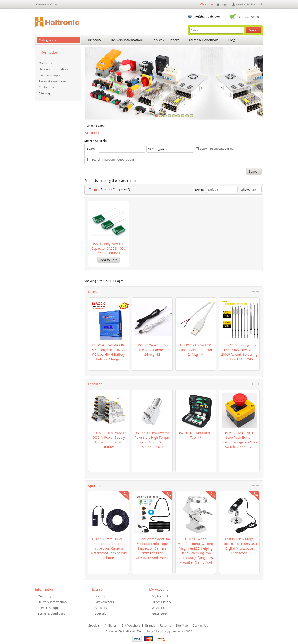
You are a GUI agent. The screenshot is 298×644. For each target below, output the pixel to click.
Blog (232, 40)
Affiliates (101, 608)
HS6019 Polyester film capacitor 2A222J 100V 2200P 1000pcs (109, 248)
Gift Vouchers (104, 602)
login (225, 4)
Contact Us (46, 87)
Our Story (94, 40)
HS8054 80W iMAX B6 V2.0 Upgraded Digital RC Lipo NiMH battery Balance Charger (109, 352)
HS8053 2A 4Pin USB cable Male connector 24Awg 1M (152, 350)
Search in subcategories (217, 149)
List (89, 190)
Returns (165, 625)
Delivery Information (126, 40)
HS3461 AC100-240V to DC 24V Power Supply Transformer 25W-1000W (109, 440)
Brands (100, 596)
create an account (249, 4)
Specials (100, 614)
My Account (160, 596)
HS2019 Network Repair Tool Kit (196, 435)
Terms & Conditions (204, 40)
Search (101, 126)
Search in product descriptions (113, 159)
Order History (161, 602)
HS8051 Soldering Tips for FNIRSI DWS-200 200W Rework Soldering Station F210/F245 (239, 352)
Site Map (45, 93)
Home (89, 126)
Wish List (158, 608)
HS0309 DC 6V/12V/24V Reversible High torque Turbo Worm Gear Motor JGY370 (152, 440)
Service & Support (165, 40)
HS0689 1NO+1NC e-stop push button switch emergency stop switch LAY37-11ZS (239, 440)
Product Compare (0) (115, 189)
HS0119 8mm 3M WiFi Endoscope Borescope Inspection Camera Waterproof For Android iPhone (108, 548)
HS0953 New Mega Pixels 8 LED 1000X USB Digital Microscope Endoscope (239, 546)
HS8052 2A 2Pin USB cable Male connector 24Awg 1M (196, 350)
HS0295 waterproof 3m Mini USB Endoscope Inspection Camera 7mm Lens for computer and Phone (152, 548)
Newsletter (159, 614)
